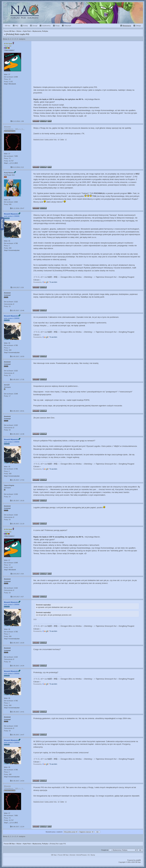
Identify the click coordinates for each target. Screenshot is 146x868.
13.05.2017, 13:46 (17, 310)
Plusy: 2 (7, 246)
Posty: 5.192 (8, 82)
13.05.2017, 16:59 (17, 356)
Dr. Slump (92, 855)
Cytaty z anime (49, 139)
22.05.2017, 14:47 (17, 735)
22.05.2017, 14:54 (17, 781)
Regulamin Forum (38, 139)
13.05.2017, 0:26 (17, 287)
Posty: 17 (7, 396)
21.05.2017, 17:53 (17, 480)
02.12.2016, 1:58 (17, 121)
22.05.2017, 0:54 (17, 574)
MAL (55, 139)
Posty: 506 (8, 204)
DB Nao (54, 855)
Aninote (72, 855)
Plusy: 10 (7, 79)
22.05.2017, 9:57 (17, 597)
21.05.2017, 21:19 (17, 524)
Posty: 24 (7, 497)
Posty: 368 (8, 248)
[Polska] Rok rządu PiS (18, 34)
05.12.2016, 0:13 (17, 167)
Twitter (62, 139)
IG (58, 139)
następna (22, 39)
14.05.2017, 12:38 (17, 434)
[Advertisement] (87, 62)
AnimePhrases (82, 855)
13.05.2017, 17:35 (17, 380)
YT (66, 139)
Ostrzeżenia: (9, 304)
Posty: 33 (7, 306)
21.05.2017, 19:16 (17, 501)
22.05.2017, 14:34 (17, 666)
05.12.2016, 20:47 (17, 208)
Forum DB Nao (9, 844)
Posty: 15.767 (9, 161)
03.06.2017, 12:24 (17, 827)
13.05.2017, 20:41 (17, 411)
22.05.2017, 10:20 (17, 643)
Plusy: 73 (7, 158)
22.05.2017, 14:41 (17, 712)
